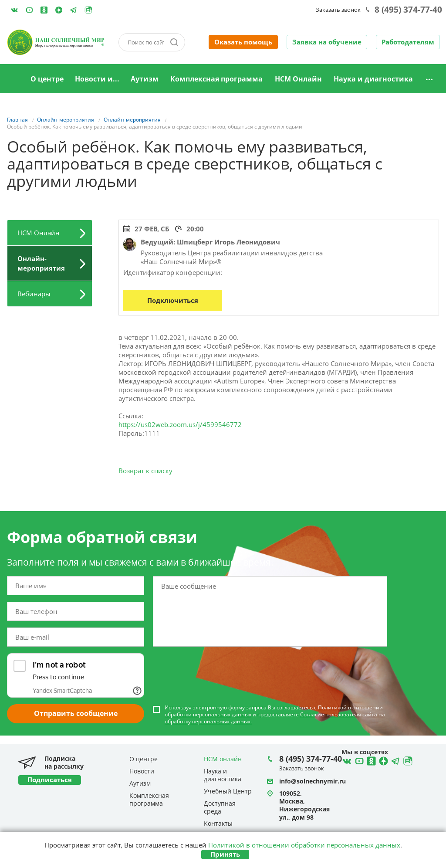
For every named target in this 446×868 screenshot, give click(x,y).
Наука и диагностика (373, 79)
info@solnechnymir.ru (313, 781)
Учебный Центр (228, 791)
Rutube (88, 10)
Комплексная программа (216, 79)
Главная (14, 79)
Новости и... (97, 79)
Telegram (59, 10)
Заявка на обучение (327, 42)
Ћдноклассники (370, 760)
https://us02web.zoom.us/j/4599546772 (180, 424)
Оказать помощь (243, 42)
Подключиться (173, 300)
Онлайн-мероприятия (41, 263)
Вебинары (34, 294)
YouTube (29, 10)
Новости (142, 771)
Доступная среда (220, 807)
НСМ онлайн (223, 759)
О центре (47, 79)
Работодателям (408, 42)
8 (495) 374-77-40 (408, 10)
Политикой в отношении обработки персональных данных (304, 845)
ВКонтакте (14, 10)
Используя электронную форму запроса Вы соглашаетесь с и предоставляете (275, 715)
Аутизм (145, 79)
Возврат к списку (145, 471)
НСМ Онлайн (298, 79)
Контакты (218, 823)
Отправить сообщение (76, 713)
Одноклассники (44, 10)
